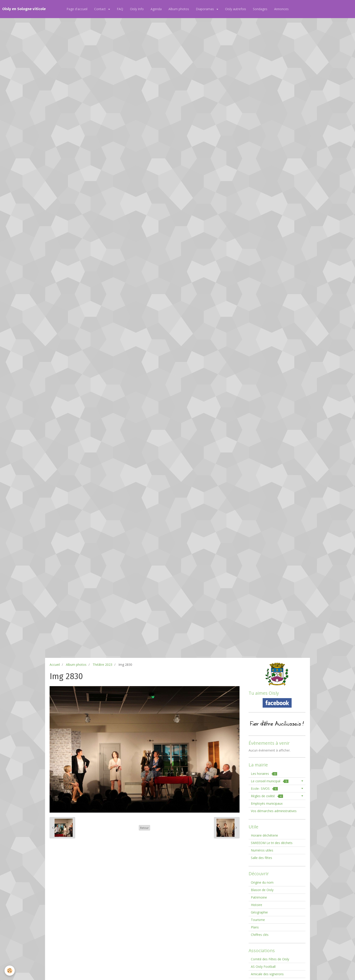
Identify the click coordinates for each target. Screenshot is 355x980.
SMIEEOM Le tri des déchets (272, 843)
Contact (100, 9)
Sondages (260, 9)
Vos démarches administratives (274, 811)
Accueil (55, 665)
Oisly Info (137, 9)
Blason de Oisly (262, 890)
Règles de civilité (267, 796)
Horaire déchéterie (264, 835)
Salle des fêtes (261, 858)
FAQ (120, 9)
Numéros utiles (262, 850)
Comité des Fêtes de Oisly (270, 959)
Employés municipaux (267, 803)
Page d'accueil (77, 9)
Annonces (281, 9)
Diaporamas (205, 9)
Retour (144, 828)
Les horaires (264, 774)
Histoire (257, 905)
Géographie (259, 912)
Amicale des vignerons (267, 974)
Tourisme (258, 920)
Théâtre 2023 (102, 665)
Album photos (179, 9)
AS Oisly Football (263, 967)
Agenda (156, 9)
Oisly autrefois (236, 9)
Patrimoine (259, 897)
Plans (255, 927)
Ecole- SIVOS (264, 789)
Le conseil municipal (270, 781)
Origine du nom (262, 882)
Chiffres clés (260, 935)
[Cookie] (10, 971)
